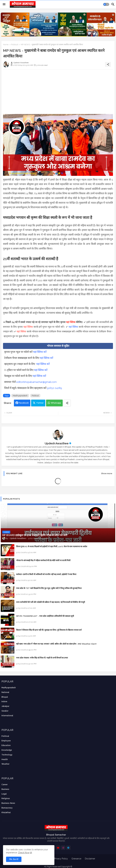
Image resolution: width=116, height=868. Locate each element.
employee (6, 741)
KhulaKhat (6, 813)
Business (5, 789)
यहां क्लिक (71, 322)
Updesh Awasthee (57, 443)
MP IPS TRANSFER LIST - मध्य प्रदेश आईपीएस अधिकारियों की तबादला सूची (45, 616)
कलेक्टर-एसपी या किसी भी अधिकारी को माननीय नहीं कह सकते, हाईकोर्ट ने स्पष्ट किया (46, 574)
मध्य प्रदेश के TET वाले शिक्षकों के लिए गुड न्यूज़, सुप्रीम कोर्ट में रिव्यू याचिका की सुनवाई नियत (49, 588)
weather (5, 764)
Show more (107, 473)
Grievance (76, 859)
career (5, 785)
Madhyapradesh (20, 396)
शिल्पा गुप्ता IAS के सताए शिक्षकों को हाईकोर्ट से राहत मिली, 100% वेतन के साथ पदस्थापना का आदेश (52, 546)
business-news (8, 803)
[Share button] (67, 403)
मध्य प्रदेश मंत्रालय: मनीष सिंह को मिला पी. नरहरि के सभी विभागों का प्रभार (42, 658)
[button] (106, 4)
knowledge (7, 750)
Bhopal (5, 697)
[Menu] (4, 4)
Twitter (40, 403)
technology (7, 755)
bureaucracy (7, 808)
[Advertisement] (58, 93)
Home (6, 45)
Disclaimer (90, 859)
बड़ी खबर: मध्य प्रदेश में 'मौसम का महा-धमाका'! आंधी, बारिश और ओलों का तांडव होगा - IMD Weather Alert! (56, 644)
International (7, 716)
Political (15, 45)
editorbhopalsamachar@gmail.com (36, 382)
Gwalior (5, 711)
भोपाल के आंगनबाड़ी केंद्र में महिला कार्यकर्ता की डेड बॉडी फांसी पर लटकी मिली (43, 560)
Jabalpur (5, 706)
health (5, 759)
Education (6, 745)
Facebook (24, 403)
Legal (4, 794)
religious (6, 798)
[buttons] (58, 848)
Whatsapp (56, 403)
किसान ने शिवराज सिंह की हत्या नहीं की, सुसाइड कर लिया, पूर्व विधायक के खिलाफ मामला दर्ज (49, 630)
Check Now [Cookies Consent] (24, 853)
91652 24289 (54, 388)
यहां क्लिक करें (40, 352)
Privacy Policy (61, 859)
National (5, 692)
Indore (4, 702)
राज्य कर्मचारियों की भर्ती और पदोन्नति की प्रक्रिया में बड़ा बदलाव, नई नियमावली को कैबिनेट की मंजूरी (51, 602)
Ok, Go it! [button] (14, 859)
